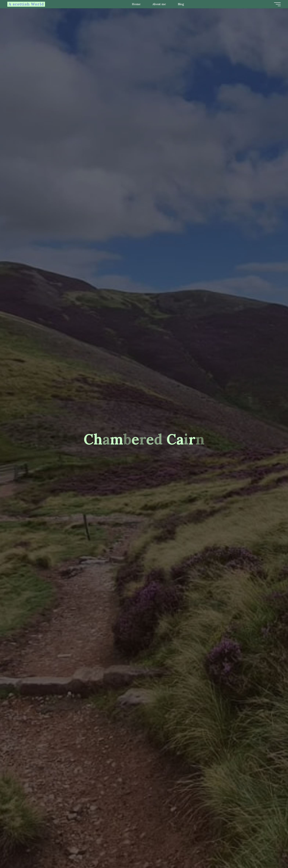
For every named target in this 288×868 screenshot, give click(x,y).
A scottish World (26, 4)
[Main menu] (277, 4)
